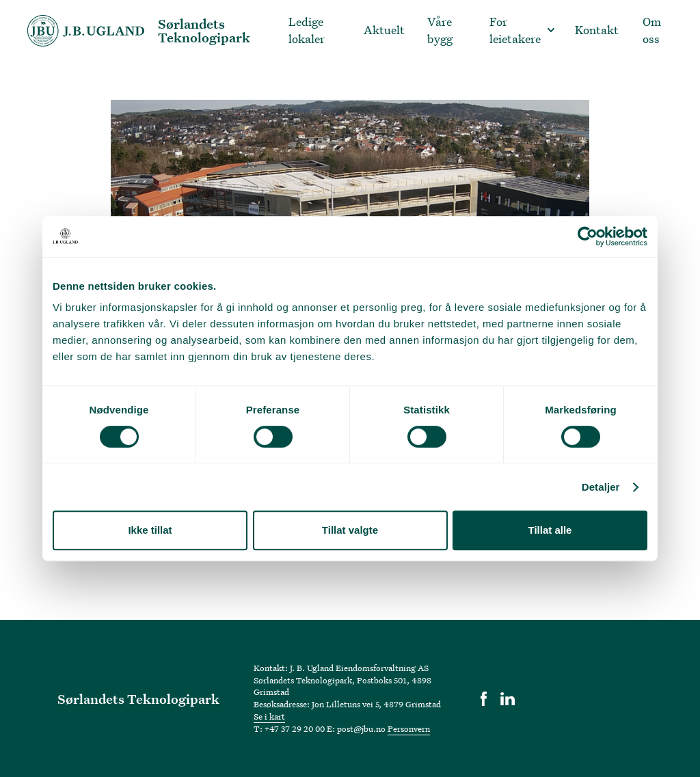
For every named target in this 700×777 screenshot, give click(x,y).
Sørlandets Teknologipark (138, 699)
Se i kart (269, 716)
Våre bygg (440, 30)
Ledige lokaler (307, 30)
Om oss (652, 30)
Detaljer (601, 487)
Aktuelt (384, 30)
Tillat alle (550, 530)
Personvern (409, 728)
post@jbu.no (361, 728)
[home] (153, 31)
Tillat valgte (350, 530)
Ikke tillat (150, 530)
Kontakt (597, 30)
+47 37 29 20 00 (295, 728)
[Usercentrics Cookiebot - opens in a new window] (588, 236)
